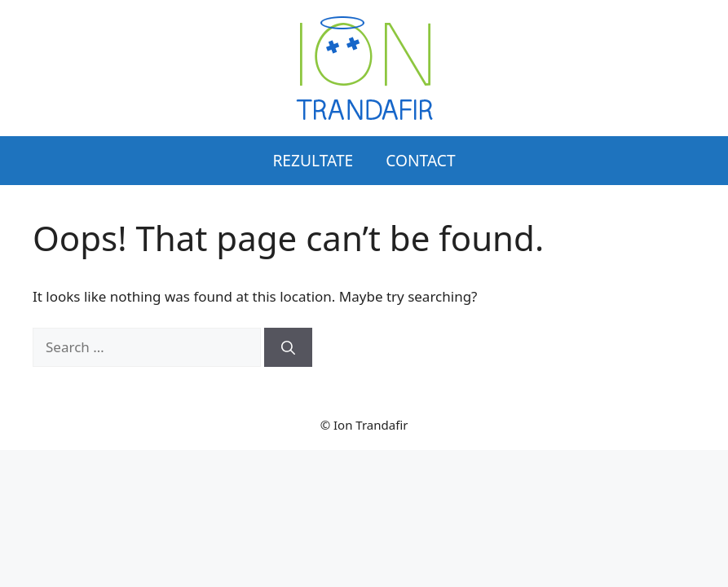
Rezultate (313, 160)
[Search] (288, 347)
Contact (420, 160)
